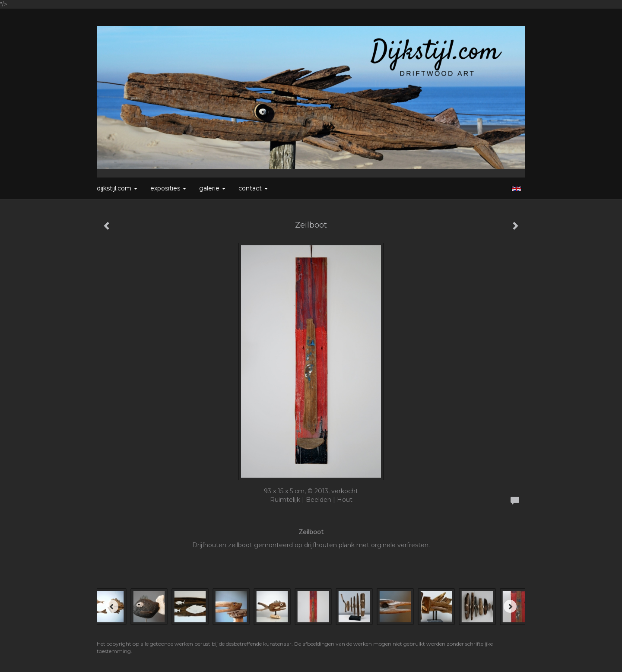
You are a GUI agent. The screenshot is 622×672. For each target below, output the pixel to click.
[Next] (510, 606)
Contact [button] (253, 188)
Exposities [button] (168, 188)
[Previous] (112, 606)
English (516, 189)
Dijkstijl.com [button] (117, 188)
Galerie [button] (212, 188)
